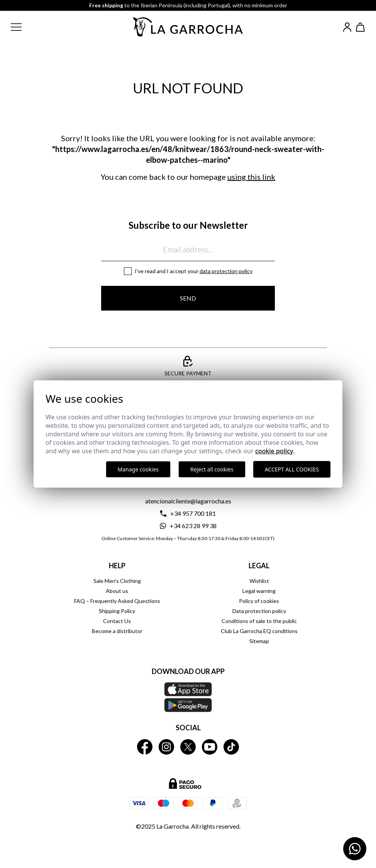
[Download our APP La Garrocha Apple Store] (188, 697)
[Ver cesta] (361, 27)
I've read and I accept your (194, 271)
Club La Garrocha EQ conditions (259, 631)
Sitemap (259, 641)
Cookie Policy (274, 451)
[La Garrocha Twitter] (188, 747)
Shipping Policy (117, 611)
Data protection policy (226, 271)
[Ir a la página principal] (188, 27)
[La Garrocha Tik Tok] (231, 747)
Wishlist (259, 581)
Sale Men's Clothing (117, 581)
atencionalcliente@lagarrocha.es (188, 501)
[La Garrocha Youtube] (210, 747)
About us (117, 591)
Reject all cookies (212, 469)
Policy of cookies (259, 601)
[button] (22, 27)
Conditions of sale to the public (259, 621)
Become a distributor (117, 631)
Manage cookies (138, 469)
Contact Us (117, 621)
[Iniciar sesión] (347, 27)
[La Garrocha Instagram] (166, 747)
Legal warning (259, 591)
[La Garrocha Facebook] (145, 747)
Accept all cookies (292, 469)
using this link (251, 177)
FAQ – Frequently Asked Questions (117, 601)
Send (188, 298)
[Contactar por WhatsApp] (355, 849)
